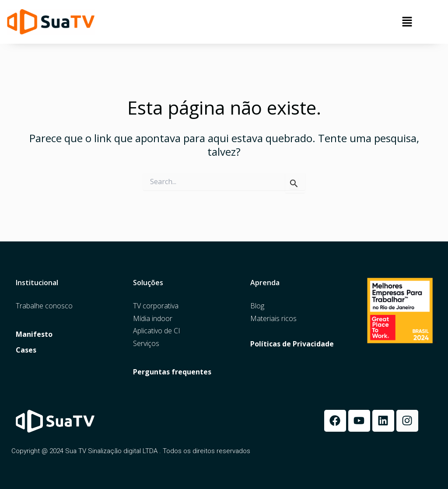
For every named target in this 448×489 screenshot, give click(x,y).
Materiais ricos (273, 319)
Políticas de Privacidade (292, 344)
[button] (407, 22)
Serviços (146, 344)
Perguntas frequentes (172, 372)
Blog (257, 306)
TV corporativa (156, 306)
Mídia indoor (153, 319)
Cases (26, 350)
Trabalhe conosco (44, 306)
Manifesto (34, 334)
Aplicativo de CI (157, 331)
